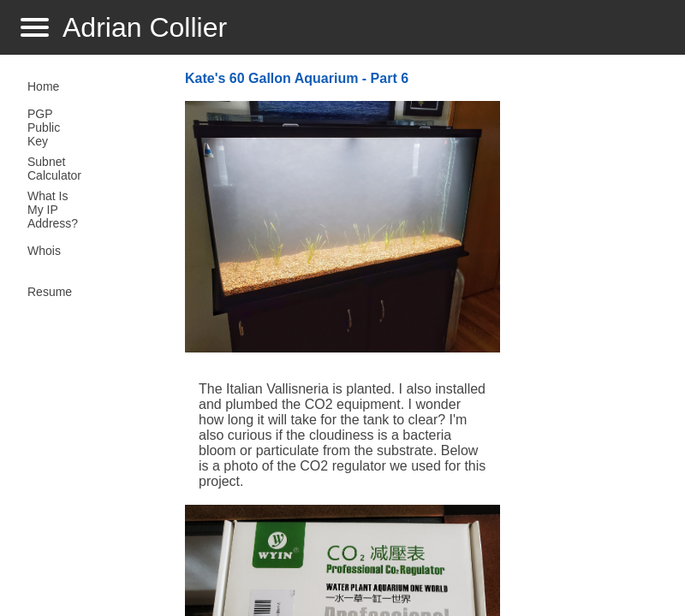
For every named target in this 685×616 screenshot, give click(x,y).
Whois (44, 251)
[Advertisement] (586, 339)
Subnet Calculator (54, 169)
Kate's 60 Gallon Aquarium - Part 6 (297, 78)
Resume (50, 292)
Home (43, 86)
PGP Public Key (44, 127)
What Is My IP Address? (53, 210)
